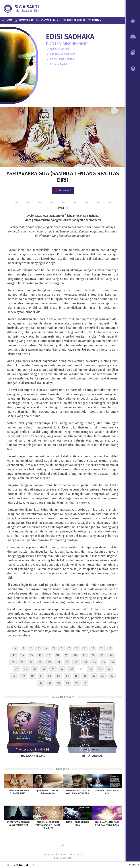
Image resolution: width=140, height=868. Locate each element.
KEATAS (133, 865)
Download (63, 190)
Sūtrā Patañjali (92, 756)
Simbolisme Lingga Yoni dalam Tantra (77, 792)
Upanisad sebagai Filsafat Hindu (18, 792)
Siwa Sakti (27, 7)
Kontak (97, 20)
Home (9, 20)
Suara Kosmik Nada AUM (107, 792)
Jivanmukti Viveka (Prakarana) (48, 792)
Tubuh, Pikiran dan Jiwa (77, 824)
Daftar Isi (21, 865)
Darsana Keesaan (33, 756)
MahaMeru (63, 855)
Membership (26, 20)
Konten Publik (49, 20)
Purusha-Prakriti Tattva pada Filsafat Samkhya (48, 825)
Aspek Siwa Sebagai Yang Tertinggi (18, 824)
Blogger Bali (50, 855)
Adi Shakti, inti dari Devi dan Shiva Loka (107, 824)
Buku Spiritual (76, 20)
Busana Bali (76, 855)
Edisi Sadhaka (70, 37)
